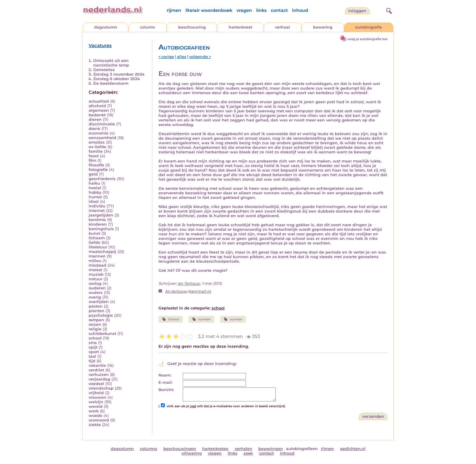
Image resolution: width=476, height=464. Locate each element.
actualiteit (99, 101)
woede (95, 416)
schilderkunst (102, 334)
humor (95, 197)
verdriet (96, 370)
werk (94, 411)
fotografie (98, 170)
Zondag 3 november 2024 (119, 74)
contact (279, 10)
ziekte (95, 425)
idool (94, 201)
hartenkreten (215, 449)
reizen (95, 324)
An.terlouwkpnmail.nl (188, 291)
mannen (97, 256)
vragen (244, 10)
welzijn (96, 402)
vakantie (97, 365)
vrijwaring (192, 453)
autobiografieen (302, 449)
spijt (93, 347)
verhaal (282, 27)
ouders (96, 293)
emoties (97, 142)
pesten (96, 306)
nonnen (201, 319)
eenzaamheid (102, 138)
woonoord (99, 420)
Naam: (165, 375)
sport (94, 352)
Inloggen (357, 11)
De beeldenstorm (111, 83)
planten (97, 311)
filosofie (96, 165)
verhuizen (99, 375)
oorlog (95, 283)
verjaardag (99, 379)
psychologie (101, 315)
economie (99, 133)
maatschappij (102, 252)
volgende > (200, 57)
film (92, 160)
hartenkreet (240, 27)
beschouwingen (180, 449)
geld (93, 174)
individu (97, 206)
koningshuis (101, 229)
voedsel (96, 384)
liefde (94, 242)
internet (97, 211)
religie (95, 329)
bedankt (97, 115)
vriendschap (101, 388)
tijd (92, 361)
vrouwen (97, 397)
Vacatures (100, 46)
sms (93, 343)
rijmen (174, 10)
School (171, 319)
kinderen (98, 224)
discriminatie (102, 124)
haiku (94, 183)
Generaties (104, 70)
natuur (95, 279)
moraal (95, 270)
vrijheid (96, 393)
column (148, 27)
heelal (95, 188)
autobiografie (369, 27)
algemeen (99, 110)
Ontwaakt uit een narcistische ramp (111, 63)
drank (94, 129)
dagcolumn (106, 27)
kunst (94, 233)
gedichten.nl (353, 449)
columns (149, 449)
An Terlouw (189, 283)
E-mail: (165, 382)
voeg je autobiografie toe (367, 39)
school (95, 338)
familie (96, 151)
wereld (96, 406)
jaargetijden (101, 215)
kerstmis (97, 220)
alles (182, 57)
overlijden (99, 302)
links (261, 10)
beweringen (271, 449)
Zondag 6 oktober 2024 (117, 79)
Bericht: (166, 390)
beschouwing (192, 27)
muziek (96, 274)
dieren (95, 119)
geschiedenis (102, 179)
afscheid (97, 106)
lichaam (97, 238)
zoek (248, 453)
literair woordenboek (209, 10)
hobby (95, 192)
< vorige (166, 57)
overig (95, 297)
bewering (323, 27)
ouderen (97, 288)
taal (92, 356)
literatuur (98, 247)
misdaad (97, 265)
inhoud (300, 10)
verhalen (243, 449)
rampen (96, 320)
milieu (95, 261)
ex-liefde (97, 147)
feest (94, 156)
